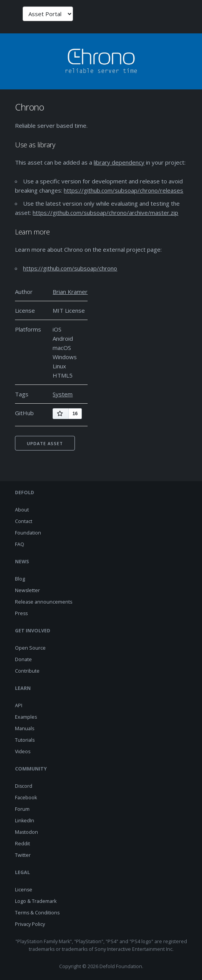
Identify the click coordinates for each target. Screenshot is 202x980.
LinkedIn (25, 821)
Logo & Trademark (36, 901)
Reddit (22, 844)
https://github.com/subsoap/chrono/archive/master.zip (105, 213)
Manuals (25, 728)
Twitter (23, 855)
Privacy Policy (30, 924)
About (22, 510)
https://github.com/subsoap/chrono (70, 268)
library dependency (119, 162)
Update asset (45, 443)
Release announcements (44, 602)
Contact (24, 521)
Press (21, 613)
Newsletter (27, 590)
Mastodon (26, 832)
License (24, 890)
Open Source (30, 648)
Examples (26, 717)
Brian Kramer (70, 292)
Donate (23, 659)
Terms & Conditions (37, 913)
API (19, 705)
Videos (23, 751)
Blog (20, 579)
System (63, 394)
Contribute (27, 671)
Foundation (28, 533)
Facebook (26, 798)
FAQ (20, 544)
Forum (22, 809)
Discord (24, 786)
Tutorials (25, 740)
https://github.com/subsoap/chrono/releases (123, 190)
